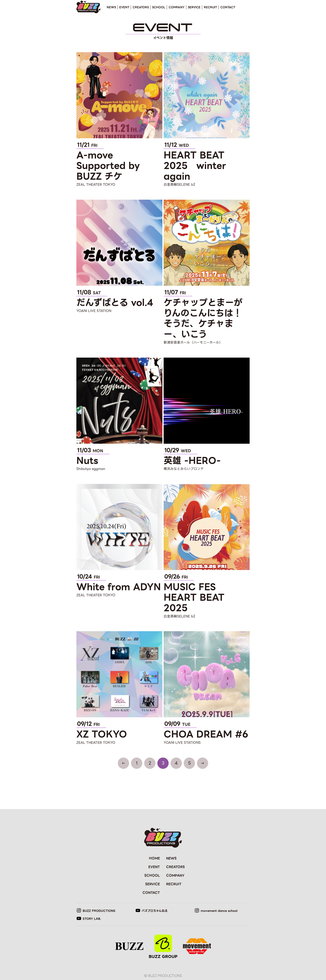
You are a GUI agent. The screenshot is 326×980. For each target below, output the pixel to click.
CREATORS (141, 7)
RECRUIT (210, 7)
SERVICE (194, 7)
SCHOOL (159, 7)
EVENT (124, 7)
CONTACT (228, 7)
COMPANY (177, 7)
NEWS (111, 7)
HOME (154, 858)
